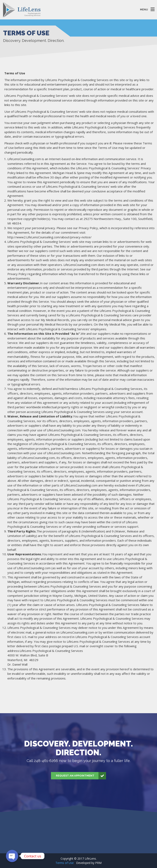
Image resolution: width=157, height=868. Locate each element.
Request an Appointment (81, 776)
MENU (144, 10)
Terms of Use (65, 863)
